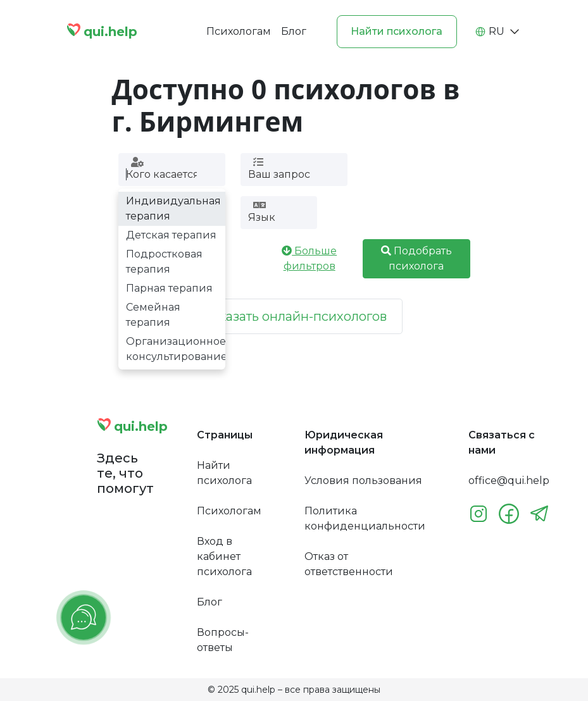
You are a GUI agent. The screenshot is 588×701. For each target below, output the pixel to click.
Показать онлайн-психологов (294, 316)
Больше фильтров (309, 258)
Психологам (239, 31)
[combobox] (161, 175)
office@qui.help (509, 481)
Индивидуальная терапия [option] (173, 208)
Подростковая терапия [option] (164, 262)
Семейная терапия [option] (153, 315)
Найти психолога (397, 31)
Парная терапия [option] (169, 288)
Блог (294, 31)
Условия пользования (363, 481)
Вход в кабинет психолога (224, 556)
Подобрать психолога (416, 258)
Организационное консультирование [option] (176, 349)
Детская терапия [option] (171, 235)
